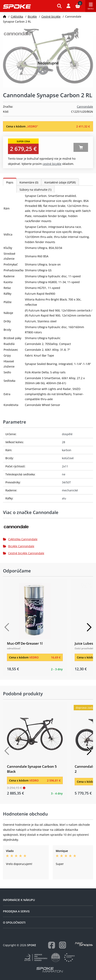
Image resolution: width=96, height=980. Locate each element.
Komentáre (29, 182)
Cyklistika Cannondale (20, 539)
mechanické (70, 490)
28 (64, 442)
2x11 (65, 466)
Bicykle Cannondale (19, 546)
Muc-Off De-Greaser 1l (25, 643)
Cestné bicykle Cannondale (24, 553)
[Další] (89, 627)
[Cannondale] (48, 528)
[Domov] (5, 17)
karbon (67, 450)
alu (64, 498)
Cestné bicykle (51, 17)
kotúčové (68, 458)
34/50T (66, 482)
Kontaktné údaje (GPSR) (60, 182)
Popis (10, 182)
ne (64, 474)
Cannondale (85, 107)
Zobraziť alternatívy (81, 147)
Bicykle (32, 17)
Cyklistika (17, 17)
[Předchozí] (7, 627)
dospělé (67, 434)
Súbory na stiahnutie (35, 190)
